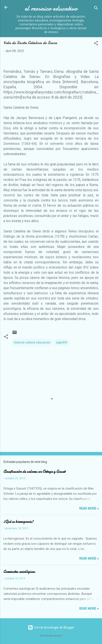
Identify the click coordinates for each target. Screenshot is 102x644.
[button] (96, 44)
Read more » (89, 508)
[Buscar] (96, 9)
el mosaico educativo (51, 8)
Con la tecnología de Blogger (51, 627)
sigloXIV (62, 342)
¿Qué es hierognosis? (18, 522)
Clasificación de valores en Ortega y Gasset (34, 472)
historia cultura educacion (32, 342)
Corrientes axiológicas (19, 572)
